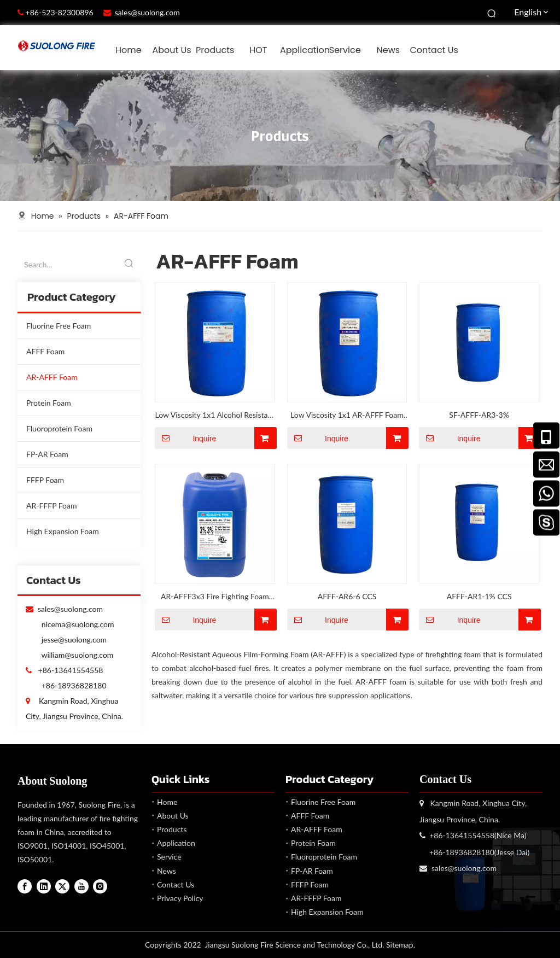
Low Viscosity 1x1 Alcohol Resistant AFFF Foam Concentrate (215, 416)
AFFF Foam (45, 351)
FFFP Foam (45, 480)
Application (176, 843)
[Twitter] (62, 886)
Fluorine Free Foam (59, 326)
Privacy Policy (180, 898)
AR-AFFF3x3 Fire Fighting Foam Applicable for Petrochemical (215, 597)
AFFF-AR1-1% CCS (479, 596)
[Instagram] (100, 886)
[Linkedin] (44, 886)
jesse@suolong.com (74, 639)
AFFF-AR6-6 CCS (347, 596)
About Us (173, 816)
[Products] (280, 136)
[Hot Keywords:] (492, 13)
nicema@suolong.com (78, 624)
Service (169, 857)
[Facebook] (25, 886)
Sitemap (400, 945)
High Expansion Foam (63, 531)
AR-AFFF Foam (52, 377)
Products (172, 829)
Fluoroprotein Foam (59, 428)
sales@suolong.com (147, 12)
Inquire (185, 438)
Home (167, 802)
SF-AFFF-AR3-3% (479, 415)
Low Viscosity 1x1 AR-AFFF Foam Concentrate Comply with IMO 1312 (347, 416)
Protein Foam (49, 403)
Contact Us (176, 884)
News (167, 871)
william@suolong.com (77, 655)
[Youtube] (81, 886)
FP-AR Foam (47, 454)
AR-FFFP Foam (52, 506)
